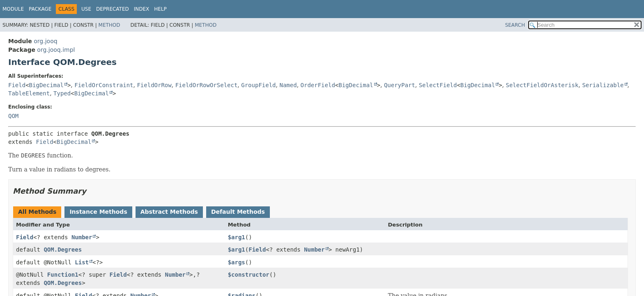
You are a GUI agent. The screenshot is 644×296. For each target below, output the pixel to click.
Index (142, 9)
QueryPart (400, 85)
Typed (62, 93)
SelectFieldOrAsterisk (542, 85)
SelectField (438, 85)
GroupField (258, 85)
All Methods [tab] (37, 212)
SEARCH (515, 25)
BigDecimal (46, 85)
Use (86, 9)
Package (40, 9)
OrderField (318, 85)
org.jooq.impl (56, 50)
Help (160, 9)
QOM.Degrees (63, 250)
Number (82, 237)
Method (109, 25)
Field (17, 85)
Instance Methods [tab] (98, 212)
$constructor (249, 275)
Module (13, 9)
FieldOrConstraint (104, 85)
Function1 (63, 275)
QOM (13, 116)
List (82, 262)
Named (288, 85)
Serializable (603, 85)
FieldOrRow (154, 85)
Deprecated (113, 9)
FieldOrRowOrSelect (207, 85)
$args (237, 262)
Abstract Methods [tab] (169, 212)
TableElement (29, 93)
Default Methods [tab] (238, 212)
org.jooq (45, 41)
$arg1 (237, 237)
